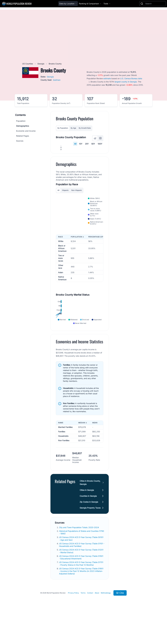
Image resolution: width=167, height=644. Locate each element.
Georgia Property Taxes (90, 539)
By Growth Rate (85, 128)
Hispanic (65, 219)
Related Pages (23, 136)
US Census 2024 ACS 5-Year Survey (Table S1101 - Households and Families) (82, 576)
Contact (90, 624)
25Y (87, 144)
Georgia (41, 64)
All (75, 144)
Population (21, 121)
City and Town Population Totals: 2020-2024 (79, 558)
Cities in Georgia (87, 521)
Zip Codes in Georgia (89, 533)
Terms (83, 624)
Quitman (57, 80)
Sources (20, 141)
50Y (93, 144)
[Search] (155, 4)
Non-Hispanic (77, 219)
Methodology (106, 624)
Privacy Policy (73, 624)
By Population (63, 128)
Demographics (23, 126)
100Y (100, 144)
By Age (73, 128)
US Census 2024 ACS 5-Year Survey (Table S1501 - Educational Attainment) (81, 588)
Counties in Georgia (88, 527)
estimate (107, 78)
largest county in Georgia (126, 82)
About (97, 624)
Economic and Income (26, 131)
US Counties (28, 64)
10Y (81, 144)
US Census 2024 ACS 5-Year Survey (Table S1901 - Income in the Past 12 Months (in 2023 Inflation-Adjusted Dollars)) (81, 602)
